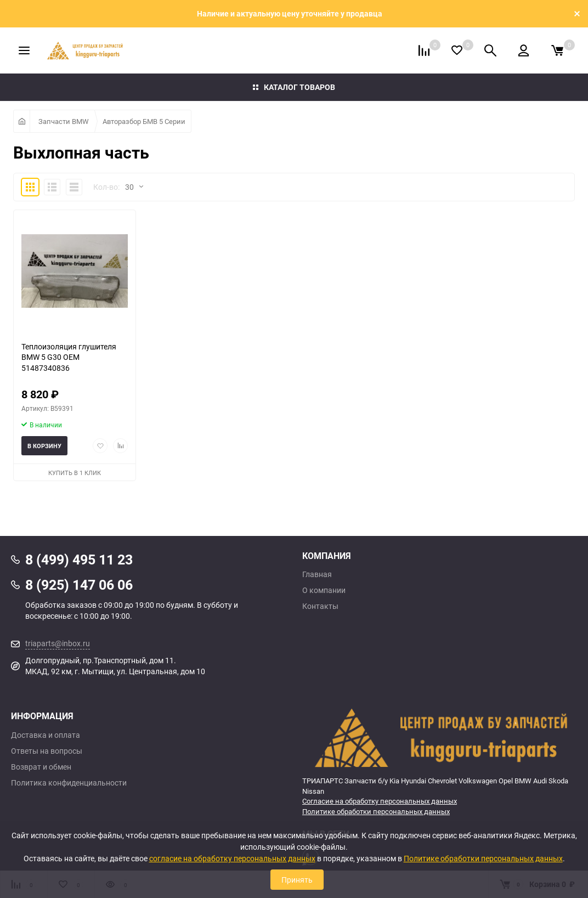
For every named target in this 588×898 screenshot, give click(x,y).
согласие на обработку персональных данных (232, 858)
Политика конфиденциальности (69, 783)
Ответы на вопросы (47, 751)
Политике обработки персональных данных (376, 811)
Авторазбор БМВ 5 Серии (144, 121)
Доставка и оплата (46, 735)
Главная (317, 574)
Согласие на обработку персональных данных (380, 801)
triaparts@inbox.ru (58, 643)
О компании (324, 590)
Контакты (320, 606)
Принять (297, 880)
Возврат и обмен (41, 767)
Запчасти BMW (64, 121)
